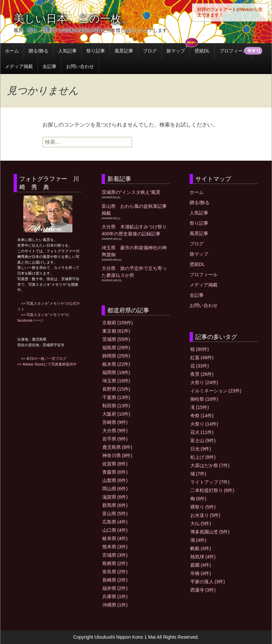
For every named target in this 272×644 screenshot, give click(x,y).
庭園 (201, 565)
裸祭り (203, 507)
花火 (202, 432)
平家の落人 (208, 582)
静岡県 (116, 356)
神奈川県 (117, 455)
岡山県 (115, 489)
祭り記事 (96, 51)
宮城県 (115, 555)
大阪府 (116, 414)
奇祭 (202, 416)
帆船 (201, 548)
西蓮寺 (203, 590)
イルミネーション (216, 391)
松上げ (203, 457)
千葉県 (116, 397)
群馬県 (115, 505)
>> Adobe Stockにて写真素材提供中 (47, 364)
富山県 (115, 514)
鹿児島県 (117, 447)
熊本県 (115, 547)
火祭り (204, 382)
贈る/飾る (39, 51)
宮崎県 (115, 422)
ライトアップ (210, 482)
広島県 (115, 522)
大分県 (115, 431)
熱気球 (203, 557)
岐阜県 (115, 538)
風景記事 (124, 51)
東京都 (116, 331)
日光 (201, 449)
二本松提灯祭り (212, 490)
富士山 (203, 441)
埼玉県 (116, 381)
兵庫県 (115, 597)
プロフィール (233, 51)
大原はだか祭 (210, 465)
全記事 (49, 66)
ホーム (12, 51)
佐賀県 (115, 464)
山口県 (115, 530)
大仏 (201, 523)
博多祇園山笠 (210, 532)
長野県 (116, 389)
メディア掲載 (19, 66)
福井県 (115, 588)
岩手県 (115, 439)
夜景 (202, 374)
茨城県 (116, 339)
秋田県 (116, 406)
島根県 (115, 563)
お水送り (205, 515)
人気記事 (67, 51)
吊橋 (201, 573)
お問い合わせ (80, 66)
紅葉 (202, 358)
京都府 (118, 323)
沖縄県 (115, 605)
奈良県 (115, 572)
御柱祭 (204, 399)
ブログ (150, 51)
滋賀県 (115, 497)
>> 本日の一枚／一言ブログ (42, 359)
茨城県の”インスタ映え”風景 (131, 192)
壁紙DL (202, 51)
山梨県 (115, 480)
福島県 (116, 348)
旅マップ (176, 51)
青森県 (115, 472)
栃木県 (116, 364)
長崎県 (115, 580)
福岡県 (116, 372)
